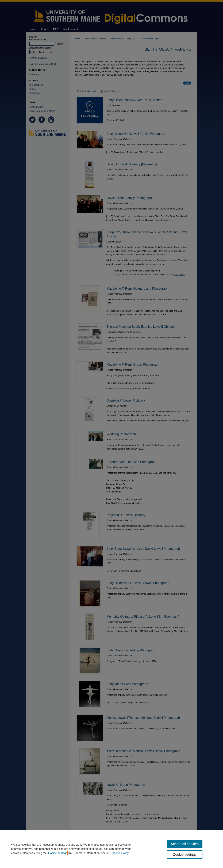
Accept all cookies (185, 844)
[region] (111, 849)
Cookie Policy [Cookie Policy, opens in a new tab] (120, 853)
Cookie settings (58, 853)
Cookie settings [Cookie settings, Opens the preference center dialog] (185, 855)
